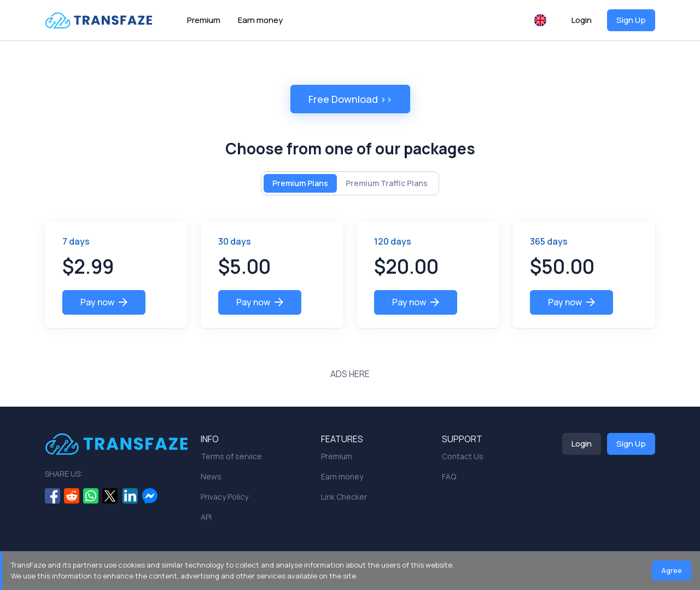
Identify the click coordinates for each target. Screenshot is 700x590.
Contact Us (463, 456)
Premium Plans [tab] (300, 183)
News (211, 476)
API (206, 517)
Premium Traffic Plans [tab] (387, 183)
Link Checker (344, 497)
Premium (204, 20)
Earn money (260, 20)
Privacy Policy (224, 497)
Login (582, 20)
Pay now (104, 302)
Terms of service (231, 456)
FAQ (449, 476)
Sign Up (631, 20)
